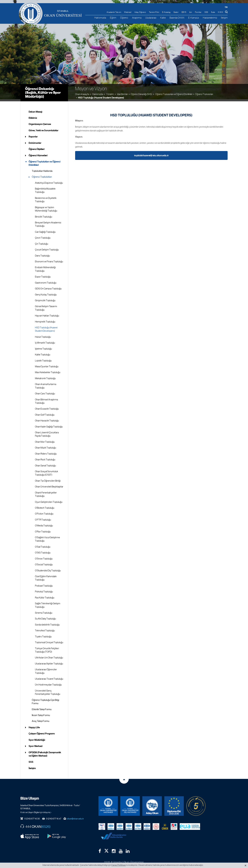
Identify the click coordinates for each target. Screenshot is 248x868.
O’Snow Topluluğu (44, 557)
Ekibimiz (33, 116)
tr (226, 7)
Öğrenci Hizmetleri (38, 153)
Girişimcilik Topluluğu (45, 299)
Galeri (176, 12)
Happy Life (34, 725)
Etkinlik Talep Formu (42, 707)
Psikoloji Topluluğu (44, 590)
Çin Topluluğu (42, 242)
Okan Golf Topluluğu (45, 413)
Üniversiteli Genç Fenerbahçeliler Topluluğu (48, 690)
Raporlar (33, 135)
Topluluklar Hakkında (42, 169)
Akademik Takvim (114, 12)
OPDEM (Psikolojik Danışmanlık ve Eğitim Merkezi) (45, 752)
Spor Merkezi (36, 744)
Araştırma (137, 18)
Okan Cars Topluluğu (45, 392)
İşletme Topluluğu (43, 347)
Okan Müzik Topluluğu (45, 446)
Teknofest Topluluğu (45, 629)
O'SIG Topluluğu (43, 551)
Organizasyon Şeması (40, 122)
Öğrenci (124, 18)
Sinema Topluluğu (44, 611)
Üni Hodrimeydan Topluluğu (48, 683)
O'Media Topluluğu (44, 524)
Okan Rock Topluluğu (45, 458)
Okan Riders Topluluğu (46, 452)
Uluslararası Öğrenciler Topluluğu (46, 669)
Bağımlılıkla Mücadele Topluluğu (45, 188)
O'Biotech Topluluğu (45, 506)
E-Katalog (166, 12)
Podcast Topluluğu (44, 584)
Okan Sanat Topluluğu (45, 464)
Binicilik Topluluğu (43, 215)
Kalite (163, 18)
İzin (191, 12)
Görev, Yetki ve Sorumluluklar (43, 128)
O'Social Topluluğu (44, 563)
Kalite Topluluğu (43, 353)
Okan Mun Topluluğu (45, 440)
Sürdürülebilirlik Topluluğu (47, 623)
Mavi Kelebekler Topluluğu (48, 370)
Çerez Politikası (119, 865)
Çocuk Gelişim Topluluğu (47, 248)
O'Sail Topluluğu (43, 545)
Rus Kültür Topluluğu (45, 596)
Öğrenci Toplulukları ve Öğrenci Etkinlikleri (45, 161)
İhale (213, 12)
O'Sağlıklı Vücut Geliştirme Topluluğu (47, 537)
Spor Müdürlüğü (37, 738)
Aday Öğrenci (140, 12)
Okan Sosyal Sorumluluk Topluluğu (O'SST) (46, 471)
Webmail (128, 12)
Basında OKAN (177, 18)
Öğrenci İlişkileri (37, 147)
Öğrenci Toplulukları (204, 92)
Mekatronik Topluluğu (45, 376)
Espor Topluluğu (43, 275)
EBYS (184, 12)
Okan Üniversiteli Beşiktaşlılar (49, 485)
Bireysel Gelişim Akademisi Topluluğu (48, 222)
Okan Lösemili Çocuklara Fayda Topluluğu (47, 432)
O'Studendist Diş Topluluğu (48, 568)
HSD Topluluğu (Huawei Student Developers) (101, 96)
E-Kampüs (194, 18)
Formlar (198, 12)
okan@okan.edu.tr (75, 817)
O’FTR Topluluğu (43, 518)
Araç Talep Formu (41, 719)
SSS (206, 12)
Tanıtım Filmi (154, 12)
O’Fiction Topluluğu (44, 512)
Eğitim (113, 18)
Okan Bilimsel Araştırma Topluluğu (46, 399)
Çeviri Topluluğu (43, 236)
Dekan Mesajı (35, 110)
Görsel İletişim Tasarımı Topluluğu (46, 306)
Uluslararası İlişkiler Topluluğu (49, 662)
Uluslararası (151, 18)
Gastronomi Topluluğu (46, 281)
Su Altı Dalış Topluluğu (45, 617)
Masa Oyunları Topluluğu (47, 365)
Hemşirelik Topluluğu (45, 320)
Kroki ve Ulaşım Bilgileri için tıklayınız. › (36, 810)
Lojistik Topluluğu (43, 359)
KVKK (221, 12)
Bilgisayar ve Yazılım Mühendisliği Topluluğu (46, 207)
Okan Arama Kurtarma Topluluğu (46, 384)
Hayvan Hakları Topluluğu (47, 314)
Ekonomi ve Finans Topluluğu (49, 260)
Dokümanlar (35, 141)
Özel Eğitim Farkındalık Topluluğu (46, 576)
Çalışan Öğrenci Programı (42, 732)
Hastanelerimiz (210, 18)
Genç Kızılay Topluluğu (46, 293)
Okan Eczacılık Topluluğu (47, 407)
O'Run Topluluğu (43, 530)
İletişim (224, 18)
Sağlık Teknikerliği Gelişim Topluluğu (48, 603)
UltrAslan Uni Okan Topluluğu (49, 656)
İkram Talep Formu (41, 713)
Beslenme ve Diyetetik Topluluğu (46, 198)
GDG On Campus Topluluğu (48, 287)
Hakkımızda (100, 18)
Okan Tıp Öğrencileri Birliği (48, 479)
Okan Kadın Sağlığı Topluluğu (49, 425)
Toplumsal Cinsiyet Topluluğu (49, 641)
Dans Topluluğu (42, 254)
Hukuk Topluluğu (43, 335)
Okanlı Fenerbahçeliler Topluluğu (46, 492)
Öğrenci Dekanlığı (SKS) (141, 92)
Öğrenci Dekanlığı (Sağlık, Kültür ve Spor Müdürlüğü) (43, 90)
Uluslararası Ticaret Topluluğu (49, 677)
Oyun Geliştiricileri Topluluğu (49, 500)
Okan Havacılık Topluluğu (47, 419)
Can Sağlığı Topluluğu (45, 230)
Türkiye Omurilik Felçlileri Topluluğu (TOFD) (47, 648)
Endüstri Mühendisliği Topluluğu (45, 267)
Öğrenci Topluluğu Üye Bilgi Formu (45, 700)
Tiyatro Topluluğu (43, 634)
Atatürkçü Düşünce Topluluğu (49, 181)
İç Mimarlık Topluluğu (45, 341)
